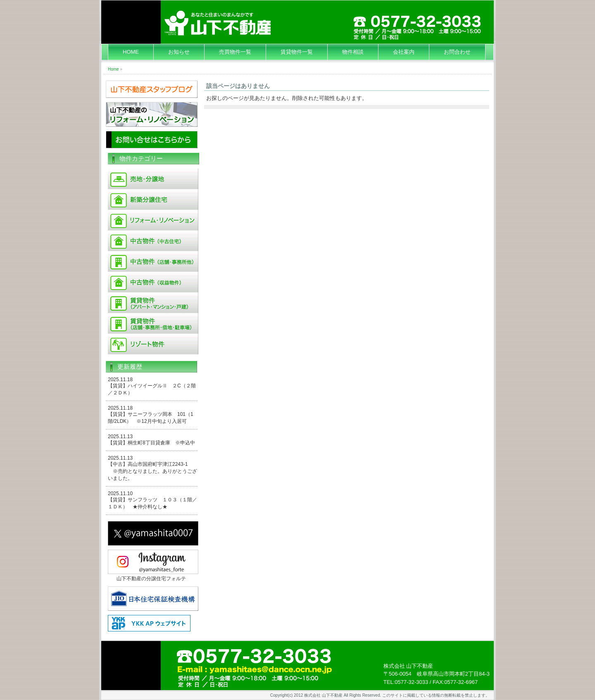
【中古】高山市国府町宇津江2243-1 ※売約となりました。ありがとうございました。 (152, 471)
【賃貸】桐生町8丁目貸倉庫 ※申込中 (151, 443)
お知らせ (179, 52)
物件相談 (353, 52)
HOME (131, 52)
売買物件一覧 (235, 52)
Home (113, 69)
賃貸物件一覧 (297, 52)
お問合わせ (457, 52)
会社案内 (404, 52)
